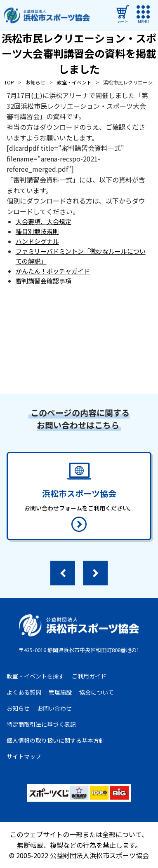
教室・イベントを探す (35, 676)
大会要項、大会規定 (44, 221)
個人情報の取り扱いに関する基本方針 (56, 740)
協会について (97, 692)
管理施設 (60, 692)
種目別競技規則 (37, 231)
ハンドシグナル (37, 241)
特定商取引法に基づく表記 (41, 724)
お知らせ (18, 708)
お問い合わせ (54, 708)
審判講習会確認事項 (44, 281)
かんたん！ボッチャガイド (53, 271)
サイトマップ (24, 756)
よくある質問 (24, 692)
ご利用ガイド (89, 676)
